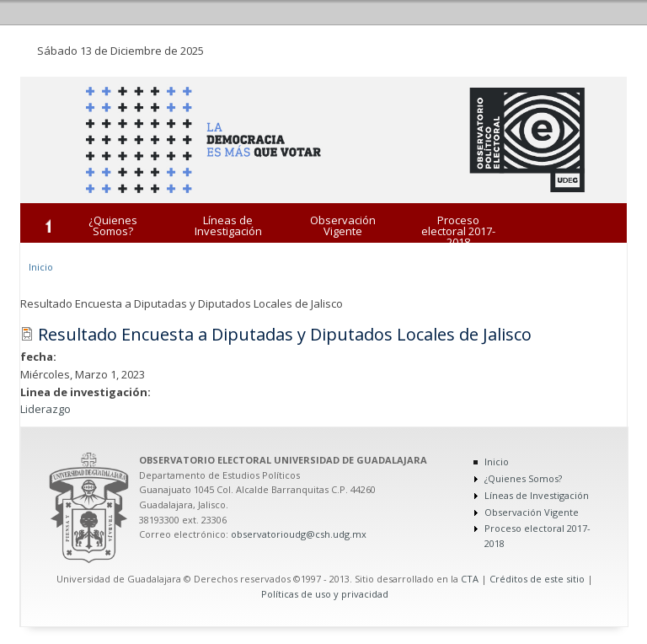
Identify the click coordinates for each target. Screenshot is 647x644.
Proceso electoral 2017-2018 (458, 231)
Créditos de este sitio (537, 579)
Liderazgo (45, 409)
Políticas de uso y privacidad (325, 594)
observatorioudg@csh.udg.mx (299, 534)
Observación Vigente (343, 225)
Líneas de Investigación (228, 225)
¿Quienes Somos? (113, 225)
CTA (470, 579)
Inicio (41, 267)
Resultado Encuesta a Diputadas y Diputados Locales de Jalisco (285, 334)
